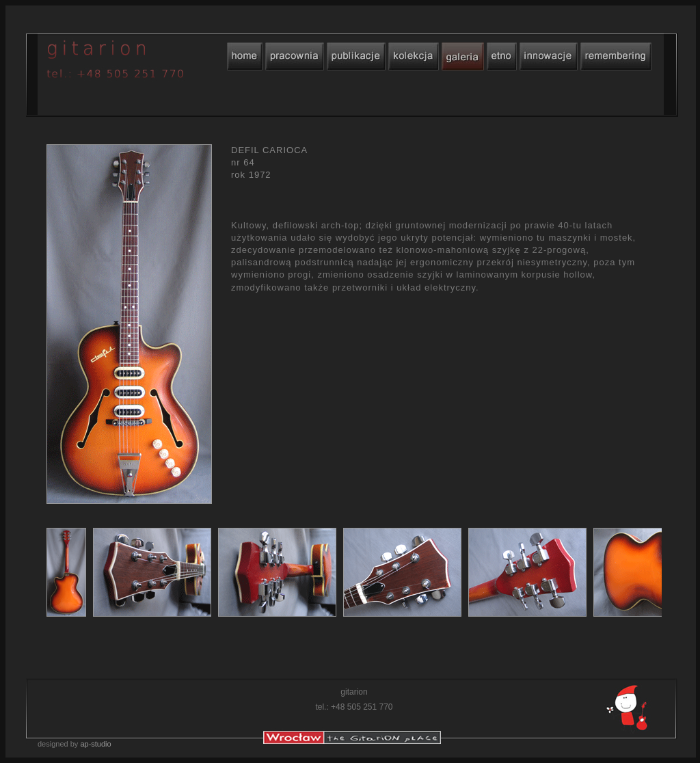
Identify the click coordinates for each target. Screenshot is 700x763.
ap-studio (95, 744)
